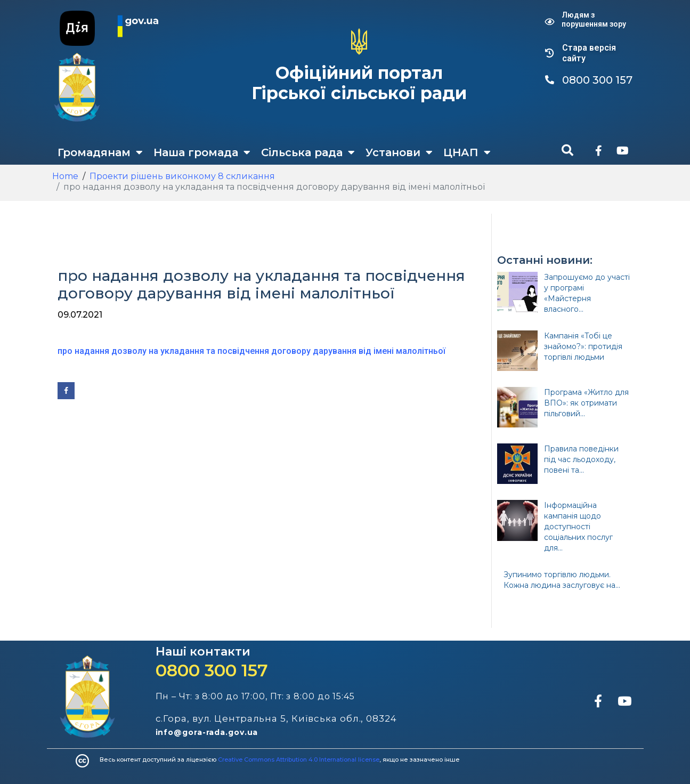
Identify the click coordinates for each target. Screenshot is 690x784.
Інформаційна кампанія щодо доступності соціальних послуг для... (578, 527)
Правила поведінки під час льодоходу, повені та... (581, 459)
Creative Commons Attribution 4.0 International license (299, 759)
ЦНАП (467, 152)
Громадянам (100, 152)
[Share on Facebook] (66, 391)
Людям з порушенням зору (594, 19)
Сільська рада (308, 152)
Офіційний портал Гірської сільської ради (359, 83)
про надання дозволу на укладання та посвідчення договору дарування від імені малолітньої (251, 351)
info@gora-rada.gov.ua (207, 732)
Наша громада (202, 152)
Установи (399, 152)
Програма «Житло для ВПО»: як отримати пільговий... (586, 403)
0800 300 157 (212, 670)
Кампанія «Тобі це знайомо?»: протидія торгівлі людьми (583, 346)
